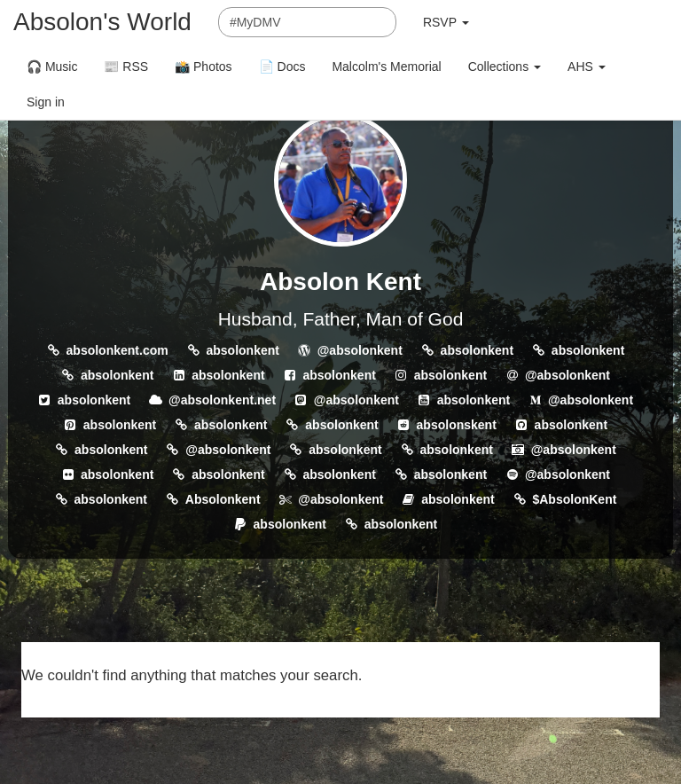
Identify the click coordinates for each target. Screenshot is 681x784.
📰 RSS (126, 67)
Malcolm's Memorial (386, 67)
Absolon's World (102, 22)
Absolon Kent (340, 282)
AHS (587, 67)
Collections (505, 67)
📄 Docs (282, 67)
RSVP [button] (446, 22)
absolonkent (242, 350)
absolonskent (457, 425)
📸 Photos (203, 67)
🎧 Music (52, 67)
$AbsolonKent (574, 499)
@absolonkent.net (222, 400)
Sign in (46, 102)
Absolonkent (223, 499)
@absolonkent (360, 350)
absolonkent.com (117, 350)
